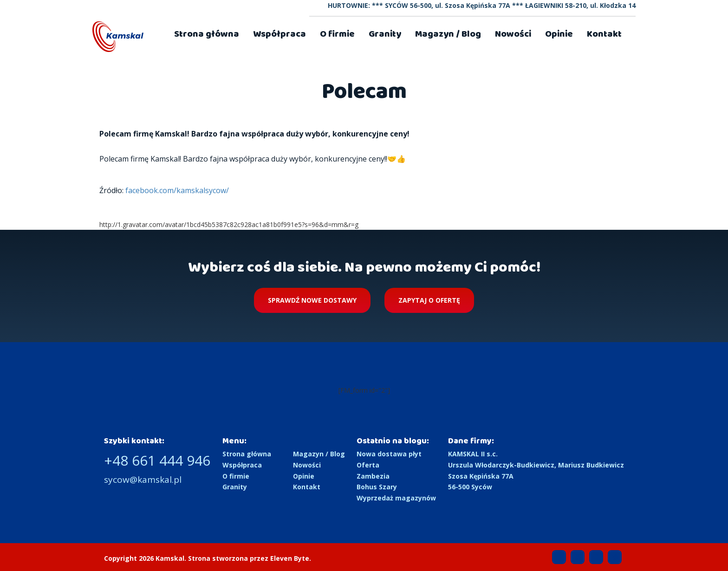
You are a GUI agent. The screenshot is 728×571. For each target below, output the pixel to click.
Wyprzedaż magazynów (396, 498)
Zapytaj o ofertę (429, 300)
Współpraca (279, 34)
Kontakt (604, 34)
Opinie (559, 34)
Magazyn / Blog (448, 34)
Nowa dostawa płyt (389, 454)
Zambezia (373, 476)
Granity (385, 34)
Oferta (368, 465)
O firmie (337, 34)
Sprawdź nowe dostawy (312, 300)
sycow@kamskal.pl (143, 480)
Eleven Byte (290, 558)
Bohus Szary (377, 487)
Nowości (513, 34)
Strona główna (207, 34)
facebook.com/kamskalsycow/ (177, 190)
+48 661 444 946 (157, 460)
